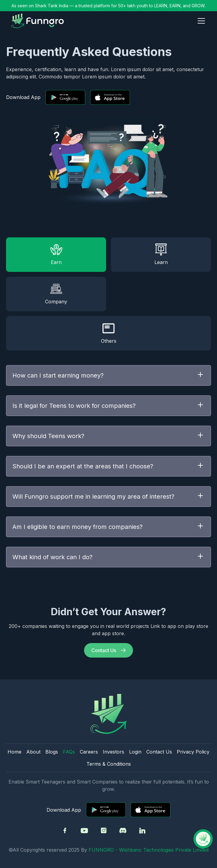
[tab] (56, 255)
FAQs (69, 752)
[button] (200, 21)
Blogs (52, 752)
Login (135, 752)
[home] (37, 21)
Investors (113, 752)
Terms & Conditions (109, 764)
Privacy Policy (193, 752)
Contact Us (159, 752)
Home (15, 752)
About (33, 752)
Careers (89, 752)
